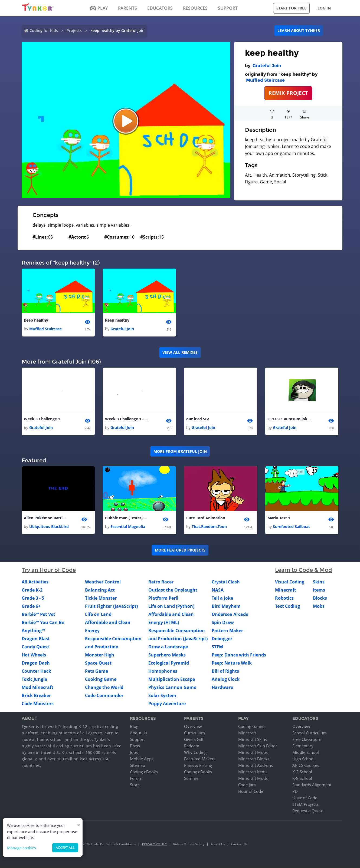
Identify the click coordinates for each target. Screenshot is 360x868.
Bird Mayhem (226, 606)
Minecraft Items (253, 772)
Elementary (303, 746)
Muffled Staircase (265, 80)
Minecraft (286, 590)
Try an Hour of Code (49, 570)
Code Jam (247, 785)
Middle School (306, 753)
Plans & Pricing (198, 765)
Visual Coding (290, 582)
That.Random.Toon (209, 527)
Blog (134, 727)
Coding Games (252, 727)
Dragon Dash (36, 663)
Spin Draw (223, 622)
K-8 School (302, 778)
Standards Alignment (312, 785)
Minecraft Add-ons (256, 765)
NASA (218, 590)
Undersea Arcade (230, 614)
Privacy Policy (155, 844)
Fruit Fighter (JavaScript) (111, 606)
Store (135, 785)
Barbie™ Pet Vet (38, 614)
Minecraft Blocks (254, 759)
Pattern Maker (227, 631)
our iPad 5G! (198, 419)
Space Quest (98, 663)
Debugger (222, 639)
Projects (74, 30)
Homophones (163, 671)
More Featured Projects (180, 550)
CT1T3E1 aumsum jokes (289, 419)
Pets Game (96, 671)
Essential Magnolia (128, 527)
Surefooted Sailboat (291, 527)
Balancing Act (100, 590)
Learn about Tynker (299, 30)
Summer (192, 778)
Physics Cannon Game (172, 687)
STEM (217, 647)
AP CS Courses (306, 765)
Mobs (319, 606)
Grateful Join (267, 66)
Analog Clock (226, 679)
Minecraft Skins (253, 740)
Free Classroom (307, 740)
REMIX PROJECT (288, 93)
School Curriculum (310, 733)
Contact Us (239, 844)
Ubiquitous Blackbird (49, 527)
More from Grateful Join (180, 451)
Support (137, 740)
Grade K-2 (32, 590)
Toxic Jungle (34, 679)
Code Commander (104, 695)
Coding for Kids (44, 30)
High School (303, 759)
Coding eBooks (144, 772)
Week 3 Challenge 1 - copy (127, 419)
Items (319, 590)
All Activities (35, 582)
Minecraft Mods (253, 778)
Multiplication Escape (172, 679)
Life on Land (98, 614)
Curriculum (194, 733)
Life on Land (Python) (171, 606)
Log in (324, 8)
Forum (136, 778)
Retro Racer (161, 582)
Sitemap (138, 765)
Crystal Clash (226, 582)
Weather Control (103, 582)
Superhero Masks (167, 655)
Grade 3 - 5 (33, 598)
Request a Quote (308, 811)
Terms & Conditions (121, 844)
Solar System (162, 695)
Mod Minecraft (37, 687)
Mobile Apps (142, 759)
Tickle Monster (101, 598)
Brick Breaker (36, 695)
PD (295, 791)
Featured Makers (200, 759)
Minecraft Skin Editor (258, 746)
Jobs (134, 753)
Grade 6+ (31, 606)
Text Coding (287, 606)
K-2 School (302, 772)
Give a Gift (194, 740)
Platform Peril (163, 598)
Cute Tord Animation (206, 518)
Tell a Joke (222, 598)
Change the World (104, 687)
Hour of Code (251, 791)
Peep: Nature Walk (232, 663)
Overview (193, 727)
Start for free (291, 8)
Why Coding (195, 753)
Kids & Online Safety (189, 844)
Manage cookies (22, 848)
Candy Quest (35, 647)
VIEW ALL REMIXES (180, 352)
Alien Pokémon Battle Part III (45, 518)
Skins (319, 582)
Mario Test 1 (279, 518)
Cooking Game (101, 679)
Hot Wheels (34, 655)
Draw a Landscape (168, 647)
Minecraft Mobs (253, 753)
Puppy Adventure (167, 704)
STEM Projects (305, 804)
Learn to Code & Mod (303, 570)
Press (135, 746)
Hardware (222, 687)
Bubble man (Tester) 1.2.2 (127, 518)
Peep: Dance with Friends (239, 655)
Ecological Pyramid (169, 663)
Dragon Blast (36, 639)
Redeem (192, 746)
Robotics (284, 598)
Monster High (100, 655)
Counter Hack (36, 671)
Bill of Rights (225, 671)
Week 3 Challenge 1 (42, 419)
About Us (139, 733)
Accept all (65, 848)
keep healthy (36, 320)
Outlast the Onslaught (173, 590)
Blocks (320, 598)
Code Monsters (38, 704)
